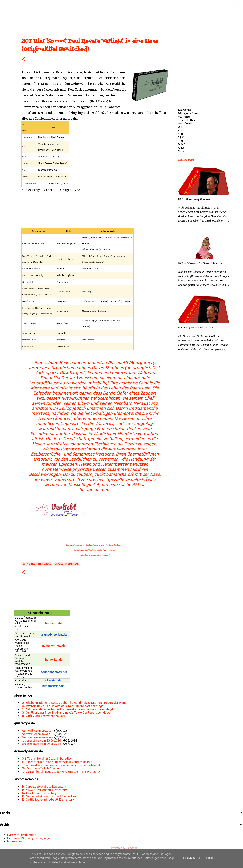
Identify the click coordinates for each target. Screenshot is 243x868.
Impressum (15, 841)
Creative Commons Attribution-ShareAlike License (104, 545)
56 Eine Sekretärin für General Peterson (200, 263)
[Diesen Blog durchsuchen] (221, 4)
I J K (181, 137)
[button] (24, 59)
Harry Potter (187, 120)
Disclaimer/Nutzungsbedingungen (29, 838)
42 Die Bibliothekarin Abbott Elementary (48, 800)
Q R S (182, 148)
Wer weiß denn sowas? (36, 731)
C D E (182, 130)
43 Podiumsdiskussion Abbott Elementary (49, 796)
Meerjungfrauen (189, 113)
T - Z (181, 151)
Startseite (185, 110)
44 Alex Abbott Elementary (39, 793)
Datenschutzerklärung (22, 835)
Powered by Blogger (122, 848)
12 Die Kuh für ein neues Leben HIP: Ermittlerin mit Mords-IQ (61, 772)
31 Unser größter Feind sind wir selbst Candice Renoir (56, 762)
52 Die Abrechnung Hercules (194, 199)
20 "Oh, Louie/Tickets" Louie (40, 768)
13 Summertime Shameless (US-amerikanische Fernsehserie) (61, 765)
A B (180, 127)
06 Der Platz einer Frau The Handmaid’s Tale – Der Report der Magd (66, 712)
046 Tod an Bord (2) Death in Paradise (47, 759)
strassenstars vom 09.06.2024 (41, 744)
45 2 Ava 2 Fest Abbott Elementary (44, 790)
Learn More (192, 858)
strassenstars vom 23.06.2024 (41, 740)
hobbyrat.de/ (54, 623)
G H (181, 134)
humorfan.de (54, 660)
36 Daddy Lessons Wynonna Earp (43, 716)
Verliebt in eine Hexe (67, 564)
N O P (182, 144)
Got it (209, 858)
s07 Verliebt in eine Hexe (37, 564)
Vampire (184, 117)
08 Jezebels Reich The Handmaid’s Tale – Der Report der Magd (62, 706)
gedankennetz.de (54, 646)
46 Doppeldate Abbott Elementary (44, 787)
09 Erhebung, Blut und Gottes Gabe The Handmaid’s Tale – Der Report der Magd (74, 703)
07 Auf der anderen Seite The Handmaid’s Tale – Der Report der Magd (67, 709)
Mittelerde (185, 124)
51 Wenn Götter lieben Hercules (196, 328)
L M (181, 141)
